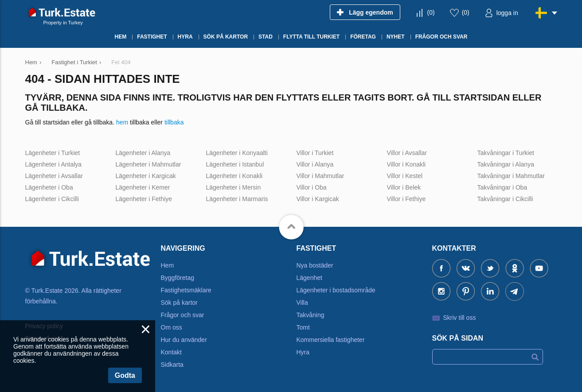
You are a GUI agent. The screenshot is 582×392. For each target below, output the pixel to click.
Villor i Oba (312, 187)
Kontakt (171, 352)
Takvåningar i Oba (502, 187)
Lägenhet (309, 278)
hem (122, 122)
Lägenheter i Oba (49, 187)
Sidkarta (172, 365)
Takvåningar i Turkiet (506, 153)
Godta (125, 375)
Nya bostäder (315, 265)
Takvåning (311, 315)
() (431, 12)
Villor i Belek (404, 187)
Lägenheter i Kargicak (146, 176)
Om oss (172, 327)
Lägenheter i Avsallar (54, 176)
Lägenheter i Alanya (143, 153)
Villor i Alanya (315, 164)
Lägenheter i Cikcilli (52, 199)
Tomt (303, 327)
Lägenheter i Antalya (54, 164)
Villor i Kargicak (318, 199)
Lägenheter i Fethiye (144, 199)
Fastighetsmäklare (186, 290)
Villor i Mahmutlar (320, 176)
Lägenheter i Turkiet (53, 153)
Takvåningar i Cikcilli (505, 199)
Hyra (303, 352)
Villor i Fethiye (406, 199)
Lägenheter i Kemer (143, 187)
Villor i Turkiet (315, 153)
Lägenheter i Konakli (234, 176)
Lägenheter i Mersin (234, 187)
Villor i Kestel (405, 176)
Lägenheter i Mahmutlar (148, 164)
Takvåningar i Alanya (506, 164)
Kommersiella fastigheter (331, 340)
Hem (168, 265)
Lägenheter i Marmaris (237, 199)
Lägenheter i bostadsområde (336, 290)
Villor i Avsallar (407, 153)
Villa (302, 303)
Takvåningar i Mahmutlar (511, 176)
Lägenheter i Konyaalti (237, 153)
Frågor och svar (183, 315)
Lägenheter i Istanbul (235, 164)
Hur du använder (184, 340)
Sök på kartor (179, 303)
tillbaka (174, 122)
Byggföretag (178, 278)
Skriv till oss (460, 318)
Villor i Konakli (406, 164)
